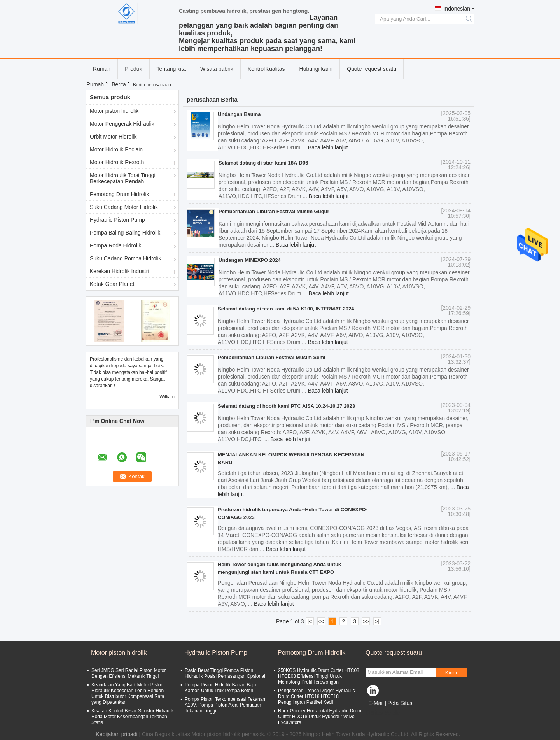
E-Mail (376, 703)
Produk (133, 69)
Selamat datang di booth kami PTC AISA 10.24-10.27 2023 (286, 406)
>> (366, 621)
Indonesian (457, 9)
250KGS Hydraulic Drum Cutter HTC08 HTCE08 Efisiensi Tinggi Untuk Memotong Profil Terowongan (319, 676)
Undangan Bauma (239, 114)
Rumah (102, 69)
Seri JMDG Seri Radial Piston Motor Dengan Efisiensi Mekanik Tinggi (129, 673)
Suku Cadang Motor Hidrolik (124, 207)
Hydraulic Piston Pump (117, 220)
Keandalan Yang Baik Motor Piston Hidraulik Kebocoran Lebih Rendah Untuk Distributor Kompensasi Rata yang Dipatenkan (128, 694)
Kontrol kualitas (266, 69)
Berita (119, 84)
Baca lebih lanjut (328, 147)
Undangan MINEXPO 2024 (250, 260)
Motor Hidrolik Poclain (116, 149)
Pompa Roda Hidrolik (115, 245)
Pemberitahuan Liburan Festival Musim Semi (272, 357)
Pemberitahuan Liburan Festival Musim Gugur (274, 211)
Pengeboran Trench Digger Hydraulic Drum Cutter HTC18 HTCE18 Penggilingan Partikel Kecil (316, 696)
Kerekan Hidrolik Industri (120, 271)
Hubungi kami (316, 69)
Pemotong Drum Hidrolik (120, 194)
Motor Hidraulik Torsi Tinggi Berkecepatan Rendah (123, 178)
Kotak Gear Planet (112, 284)
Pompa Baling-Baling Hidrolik (125, 233)
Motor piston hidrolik (114, 111)
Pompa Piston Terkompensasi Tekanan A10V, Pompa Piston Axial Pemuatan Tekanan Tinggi (225, 705)
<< (321, 621)
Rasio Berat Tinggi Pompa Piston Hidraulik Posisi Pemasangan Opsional (225, 673)
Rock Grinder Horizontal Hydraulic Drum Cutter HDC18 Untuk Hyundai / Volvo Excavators (320, 717)
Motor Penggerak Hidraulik (122, 124)
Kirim (451, 672)
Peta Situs (400, 703)
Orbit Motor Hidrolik (113, 137)
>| (377, 621)
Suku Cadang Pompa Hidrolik (126, 258)
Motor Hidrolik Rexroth (117, 162)
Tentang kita (171, 69)
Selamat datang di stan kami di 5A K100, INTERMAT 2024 (286, 309)
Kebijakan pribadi (116, 734)
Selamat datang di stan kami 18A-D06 (263, 163)
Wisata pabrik (217, 69)
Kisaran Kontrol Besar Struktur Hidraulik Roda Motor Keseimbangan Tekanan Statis (133, 717)
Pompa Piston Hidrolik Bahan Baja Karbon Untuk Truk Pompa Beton (220, 688)
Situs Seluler (384, 713)
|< (310, 621)
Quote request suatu (372, 69)
